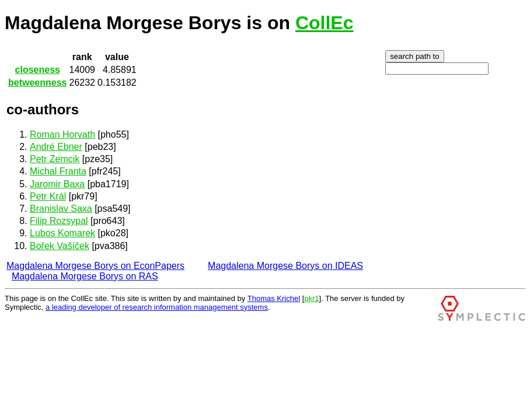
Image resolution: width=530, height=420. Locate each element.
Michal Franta (58, 171)
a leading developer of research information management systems (157, 307)
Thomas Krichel (274, 298)
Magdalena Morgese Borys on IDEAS (285, 266)
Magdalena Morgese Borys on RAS (85, 276)
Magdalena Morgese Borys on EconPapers (95, 266)
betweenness (37, 83)
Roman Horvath (62, 134)
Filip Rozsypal (59, 221)
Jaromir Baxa (57, 184)
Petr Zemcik (55, 159)
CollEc (325, 23)
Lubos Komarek (62, 233)
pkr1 (311, 298)
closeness (38, 70)
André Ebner (56, 147)
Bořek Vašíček (60, 246)
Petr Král (48, 196)
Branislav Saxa (61, 209)
